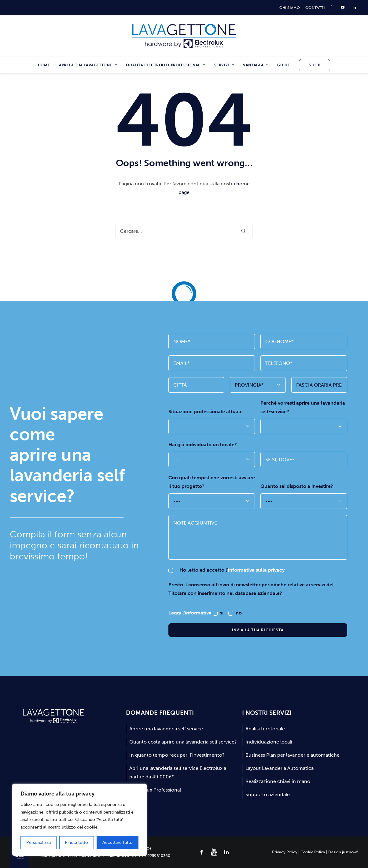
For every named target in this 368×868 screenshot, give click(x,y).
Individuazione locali (269, 742)
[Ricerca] (184, 231)
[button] (244, 231)
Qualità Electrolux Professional (165, 65)
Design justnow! (343, 852)
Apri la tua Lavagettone (88, 65)
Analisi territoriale (265, 729)
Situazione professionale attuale (206, 412)
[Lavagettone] (184, 36)
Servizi (224, 65)
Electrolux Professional (155, 790)
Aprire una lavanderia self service (166, 729)
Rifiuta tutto (76, 842)
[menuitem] (290, 8)
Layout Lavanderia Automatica (280, 768)
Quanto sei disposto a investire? (297, 486)
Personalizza (39, 842)
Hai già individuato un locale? (203, 445)
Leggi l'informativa (191, 613)
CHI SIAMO (290, 8)
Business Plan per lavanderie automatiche (293, 755)
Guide (283, 65)
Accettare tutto (118, 842)
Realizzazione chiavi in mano (278, 781)
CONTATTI (315, 8)
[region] (79, 820)
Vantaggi (256, 65)
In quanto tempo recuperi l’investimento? (177, 755)
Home (44, 65)
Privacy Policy (285, 852)
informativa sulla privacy (256, 570)
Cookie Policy (313, 852)
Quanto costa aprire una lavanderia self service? (183, 742)
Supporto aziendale (268, 794)
